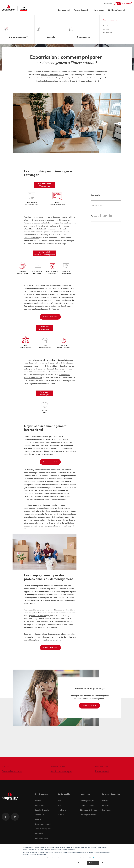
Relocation (39, 833)
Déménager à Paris (87, 805)
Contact (105, 800)
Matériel (38, 819)
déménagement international (52, 75)
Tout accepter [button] (93, 863)
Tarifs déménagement (43, 829)
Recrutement (107, 810)
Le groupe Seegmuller (111, 794)
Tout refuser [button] (106, 863)
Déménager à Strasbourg (89, 810)
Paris (59, 800)
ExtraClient (108, 4)
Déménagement (64, 10)
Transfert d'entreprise (82, 10)
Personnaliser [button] (82, 863)
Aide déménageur (42, 838)
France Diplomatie (31, 238)
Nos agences (85, 794)
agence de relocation (37, 616)
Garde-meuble (99, 10)
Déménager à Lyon (87, 800)
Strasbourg (62, 810)
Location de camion (42, 810)
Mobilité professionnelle (117, 10)
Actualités (106, 805)
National (38, 800)
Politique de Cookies (99, 858)
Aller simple (40, 815)
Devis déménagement (43, 824)
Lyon (59, 805)
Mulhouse (61, 815)
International (40, 805)
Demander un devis (50, 317)
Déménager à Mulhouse (89, 815)
